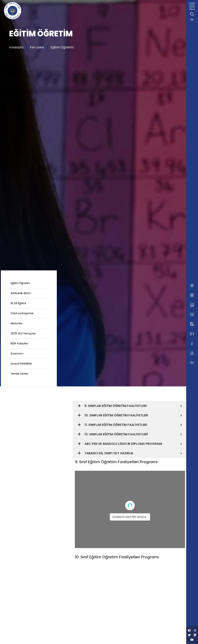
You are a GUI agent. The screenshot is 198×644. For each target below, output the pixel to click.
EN (192, 20)
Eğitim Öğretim (62, 47)
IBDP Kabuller (19, 343)
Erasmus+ (17, 354)
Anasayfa (16, 47)
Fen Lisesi (37, 47)
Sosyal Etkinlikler (21, 364)
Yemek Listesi (19, 374)
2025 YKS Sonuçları (23, 333)
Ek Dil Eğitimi (18, 303)
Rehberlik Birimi (21, 293)
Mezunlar (17, 323)
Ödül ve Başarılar (22, 313)
